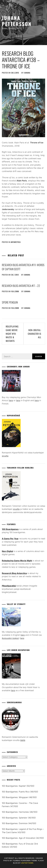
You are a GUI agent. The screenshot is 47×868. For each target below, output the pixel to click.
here (11, 400)
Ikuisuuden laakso (10, 638)
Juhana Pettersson (17, 21)
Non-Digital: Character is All (35, 334)
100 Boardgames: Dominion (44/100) (19, 823)
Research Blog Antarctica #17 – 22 (21, 286)
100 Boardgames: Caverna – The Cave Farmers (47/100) (20, 805)
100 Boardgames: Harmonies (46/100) (20, 812)
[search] (44, 28)
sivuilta (5, 456)
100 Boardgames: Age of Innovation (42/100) (23, 838)
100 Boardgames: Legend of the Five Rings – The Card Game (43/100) (23, 831)
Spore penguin (10, 302)
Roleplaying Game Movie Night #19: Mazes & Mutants (12, 334)
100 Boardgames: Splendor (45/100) (19, 818)
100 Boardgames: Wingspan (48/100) (19, 797)
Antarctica (16, 242)
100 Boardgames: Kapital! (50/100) (18, 786)
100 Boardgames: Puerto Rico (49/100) (20, 792)
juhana (27, 73)
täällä (23, 740)
